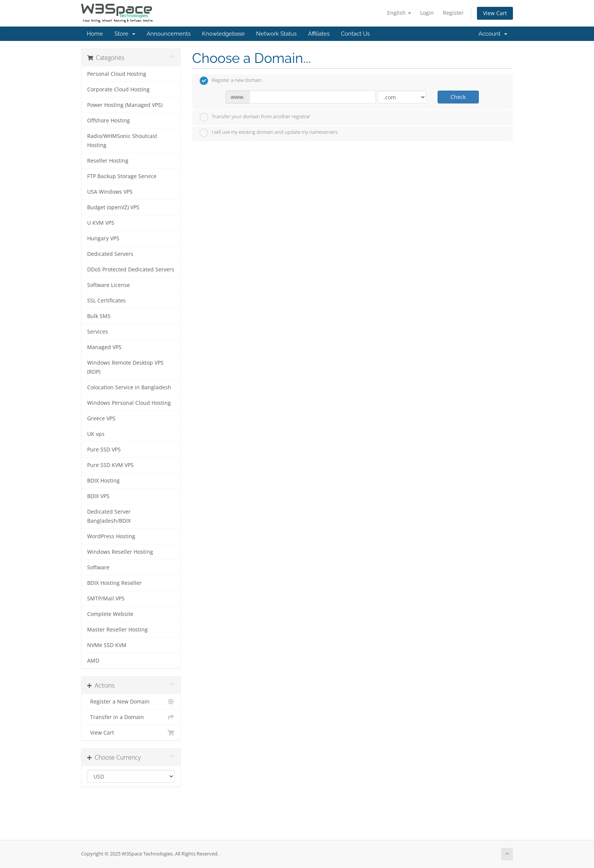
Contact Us (355, 34)
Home (95, 34)
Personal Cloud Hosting (117, 74)
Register (453, 13)
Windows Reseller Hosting (120, 552)
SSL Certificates (106, 301)
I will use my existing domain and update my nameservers (269, 133)
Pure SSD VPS (104, 450)
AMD (93, 661)
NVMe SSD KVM (107, 645)
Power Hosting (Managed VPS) (125, 105)
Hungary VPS (103, 238)
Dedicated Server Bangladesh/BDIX (109, 516)
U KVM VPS (101, 223)
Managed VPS (104, 347)
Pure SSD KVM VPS (110, 465)
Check (458, 97)
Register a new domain (231, 81)
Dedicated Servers (110, 254)
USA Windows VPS (110, 192)
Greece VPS (101, 418)
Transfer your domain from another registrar (255, 117)
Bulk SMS (99, 316)
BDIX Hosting (103, 481)
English (399, 13)
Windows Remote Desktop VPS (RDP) (125, 367)
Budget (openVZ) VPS (113, 207)
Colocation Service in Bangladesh (129, 387)
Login (427, 13)
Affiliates (319, 34)
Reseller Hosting (108, 161)
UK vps (96, 434)
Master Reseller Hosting (117, 630)
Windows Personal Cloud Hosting (129, 403)
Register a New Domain (131, 702)
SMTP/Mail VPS (106, 599)
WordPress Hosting (111, 536)
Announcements (169, 34)
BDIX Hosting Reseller (114, 583)
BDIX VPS (98, 496)
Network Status (276, 34)
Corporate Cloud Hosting (118, 89)
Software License (109, 285)
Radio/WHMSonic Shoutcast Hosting (122, 141)
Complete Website (110, 614)
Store (125, 34)
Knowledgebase (223, 34)
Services (98, 332)
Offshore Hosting (109, 121)
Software (98, 567)
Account (493, 34)
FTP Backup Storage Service (122, 176)
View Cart (495, 13)
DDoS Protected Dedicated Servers (131, 269)
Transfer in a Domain (131, 717)
